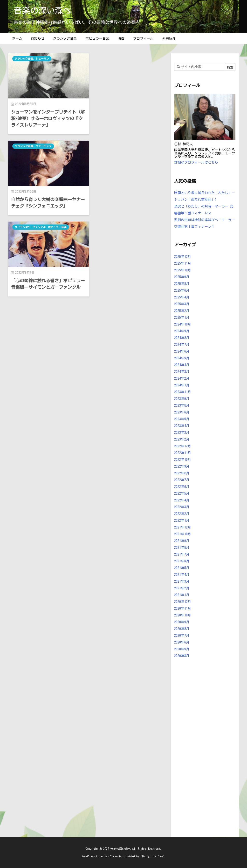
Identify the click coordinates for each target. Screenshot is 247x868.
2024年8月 (182, 338)
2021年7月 (182, 554)
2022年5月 (182, 493)
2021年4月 (182, 575)
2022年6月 (182, 487)
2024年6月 (182, 351)
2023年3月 (182, 433)
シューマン (43, 59)
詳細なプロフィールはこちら (196, 162)
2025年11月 (183, 263)
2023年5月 (182, 419)
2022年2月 (182, 514)
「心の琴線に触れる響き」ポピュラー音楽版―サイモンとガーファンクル (46, 203)
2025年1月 (182, 318)
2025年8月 (182, 284)
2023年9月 (182, 399)
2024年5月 (182, 358)
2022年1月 (182, 521)
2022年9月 (182, 466)
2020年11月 (183, 608)
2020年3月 (182, 656)
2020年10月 (183, 615)
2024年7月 (182, 345)
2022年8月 (182, 473)
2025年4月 (182, 297)
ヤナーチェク (126, 59)
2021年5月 (182, 568)
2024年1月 (182, 385)
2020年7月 (182, 636)
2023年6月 (182, 412)
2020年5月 (182, 649)
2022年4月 (182, 500)
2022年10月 (183, 460)
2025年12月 (183, 257)
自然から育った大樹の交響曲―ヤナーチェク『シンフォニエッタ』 (128, 114)
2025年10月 (183, 270)
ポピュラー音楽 (58, 145)
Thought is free (152, 856)
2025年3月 (182, 304)
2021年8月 (182, 548)
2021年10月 (183, 534)
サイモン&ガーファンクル (30, 145)
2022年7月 (182, 480)
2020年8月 (182, 629)
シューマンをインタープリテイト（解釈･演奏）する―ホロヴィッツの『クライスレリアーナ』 (47, 117)
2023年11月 (183, 392)
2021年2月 (182, 588)
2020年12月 (183, 602)
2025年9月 (182, 277)
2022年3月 (182, 507)
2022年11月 (183, 453)
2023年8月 (182, 405)
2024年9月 (182, 331)
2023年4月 (182, 426)
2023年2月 (182, 439)
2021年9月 (182, 541)
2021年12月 (183, 527)
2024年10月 (183, 324)
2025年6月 (182, 290)
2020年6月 (182, 642)
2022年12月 (183, 446)
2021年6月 (182, 561)
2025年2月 (182, 311)
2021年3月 (182, 581)
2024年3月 (182, 372)
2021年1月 (182, 595)
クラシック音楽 (24, 59)
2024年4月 (182, 365)
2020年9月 (182, 622)
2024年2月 (182, 378)
